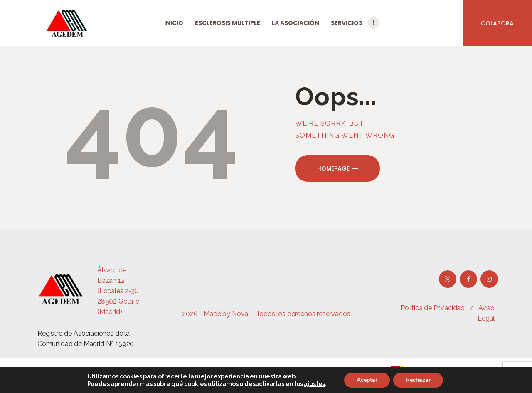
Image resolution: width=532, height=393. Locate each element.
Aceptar (367, 380)
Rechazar (418, 380)
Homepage (333, 168)
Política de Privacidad (433, 308)
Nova (240, 314)
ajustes (314, 384)
